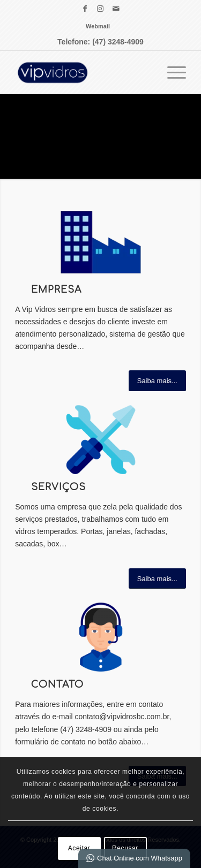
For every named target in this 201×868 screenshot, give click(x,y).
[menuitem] (98, 26)
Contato (57, 685)
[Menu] (171, 72)
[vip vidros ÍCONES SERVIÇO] (101, 440)
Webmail (98, 26)
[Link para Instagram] (100, 9)
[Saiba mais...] (157, 381)
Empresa (56, 290)
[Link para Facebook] (85, 9)
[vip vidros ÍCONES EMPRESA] (101, 242)
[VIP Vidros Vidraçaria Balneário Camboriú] (83, 72)
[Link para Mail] (116, 9)
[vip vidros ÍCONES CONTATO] (101, 637)
